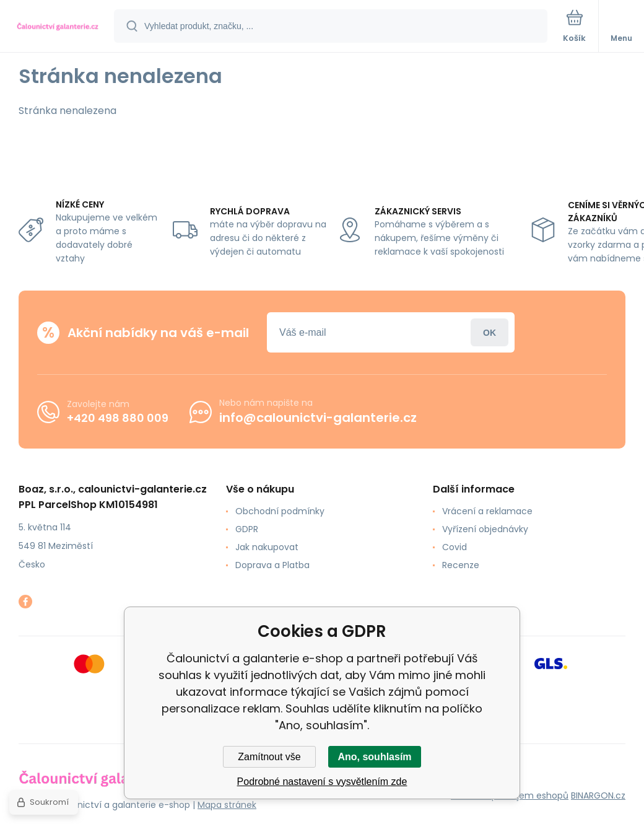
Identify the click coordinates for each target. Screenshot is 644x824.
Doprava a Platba (272, 565)
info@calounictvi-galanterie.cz (318, 418)
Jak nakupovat (267, 547)
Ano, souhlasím (374, 757)
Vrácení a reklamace (487, 511)
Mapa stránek (227, 805)
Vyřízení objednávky (485, 529)
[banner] (58, 27)
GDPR (247, 529)
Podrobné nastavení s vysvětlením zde (322, 782)
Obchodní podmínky (280, 511)
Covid (455, 547)
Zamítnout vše (269, 757)
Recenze (461, 565)
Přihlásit (490, 332)
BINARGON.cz (598, 796)
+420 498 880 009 (118, 417)
